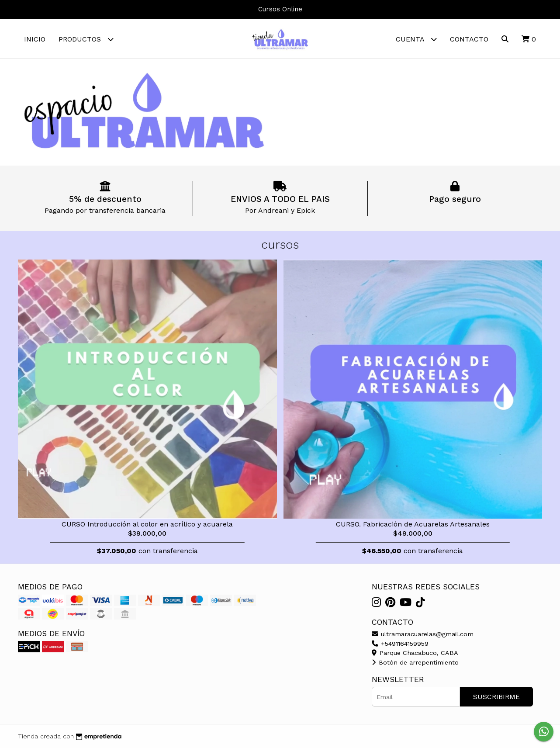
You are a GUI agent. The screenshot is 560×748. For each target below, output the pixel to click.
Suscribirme (496, 697)
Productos (86, 39)
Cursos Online (280, 9)
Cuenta (416, 39)
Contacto (469, 39)
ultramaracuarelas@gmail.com (423, 634)
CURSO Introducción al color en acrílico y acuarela (147, 524)
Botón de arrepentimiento (415, 662)
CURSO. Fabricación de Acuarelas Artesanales (413, 524)
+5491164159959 (400, 644)
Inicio (35, 39)
